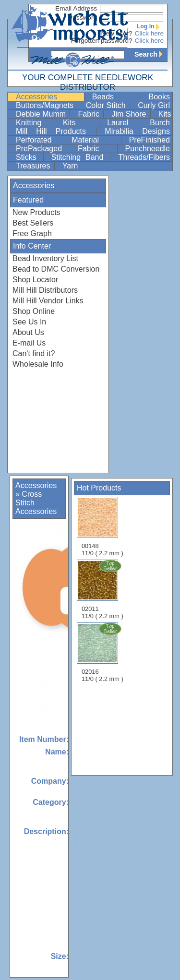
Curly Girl (154, 105)
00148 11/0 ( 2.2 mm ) (102, 527)
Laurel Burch (138, 123)
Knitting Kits (56, 123)
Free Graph (32, 233)
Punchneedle (148, 149)
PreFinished (150, 140)
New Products (36, 212)
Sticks (29, 157)
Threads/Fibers (144, 157)
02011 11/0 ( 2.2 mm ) (103, 589)
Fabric (90, 114)
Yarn (70, 166)
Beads (115, 97)
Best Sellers (33, 223)
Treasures (34, 166)
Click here (149, 33)
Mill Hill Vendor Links (48, 301)
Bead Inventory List (45, 258)
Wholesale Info (38, 364)
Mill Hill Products (55, 131)
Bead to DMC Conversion (56, 269)
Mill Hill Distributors (45, 290)
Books (159, 97)
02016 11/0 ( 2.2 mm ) (103, 652)
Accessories (49, 97)
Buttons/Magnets (46, 105)
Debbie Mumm (42, 114)
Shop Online (34, 311)
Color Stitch (107, 105)
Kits (165, 114)
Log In (150, 26)
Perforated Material (67, 140)
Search (151, 54)
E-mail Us (29, 343)
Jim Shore (130, 114)
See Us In (29, 322)
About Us (28, 332)
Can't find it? (34, 353)
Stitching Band (80, 157)
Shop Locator (35, 280)
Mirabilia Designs (137, 131)
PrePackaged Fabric (66, 149)
